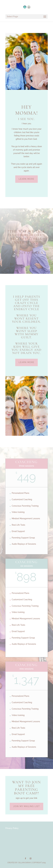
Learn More (26, 179)
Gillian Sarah (25, 863)
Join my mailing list (26, 806)
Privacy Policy (12, 828)
